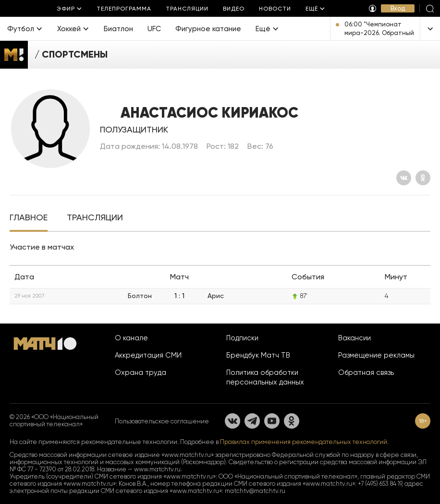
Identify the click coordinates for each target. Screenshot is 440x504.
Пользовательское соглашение (162, 421)
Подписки (242, 338)
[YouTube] (272, 421)
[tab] (29, 218)
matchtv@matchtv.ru (255, 491)
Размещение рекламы (376, 355)
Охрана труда (141, 372)
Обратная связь (366, 372)
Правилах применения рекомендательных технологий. (304, 442)
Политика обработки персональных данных (265, 377)
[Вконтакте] (404, 178)
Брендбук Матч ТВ (258, 355)
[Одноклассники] (423, 178)
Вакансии (354, 338)
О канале (131, 338)
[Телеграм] (252, 421)
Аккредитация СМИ (148, 355)
